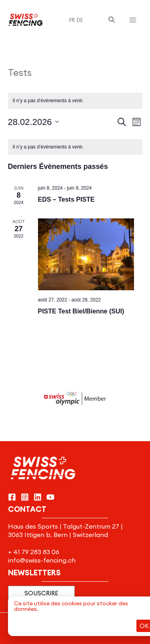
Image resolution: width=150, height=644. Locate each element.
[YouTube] (50, 497)
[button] (112, 20)
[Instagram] (25, 497)
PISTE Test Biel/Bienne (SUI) (81, 311)
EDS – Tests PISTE (66, 199)
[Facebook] (12, 497)
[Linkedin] (38, 497)
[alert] (75, 147)
